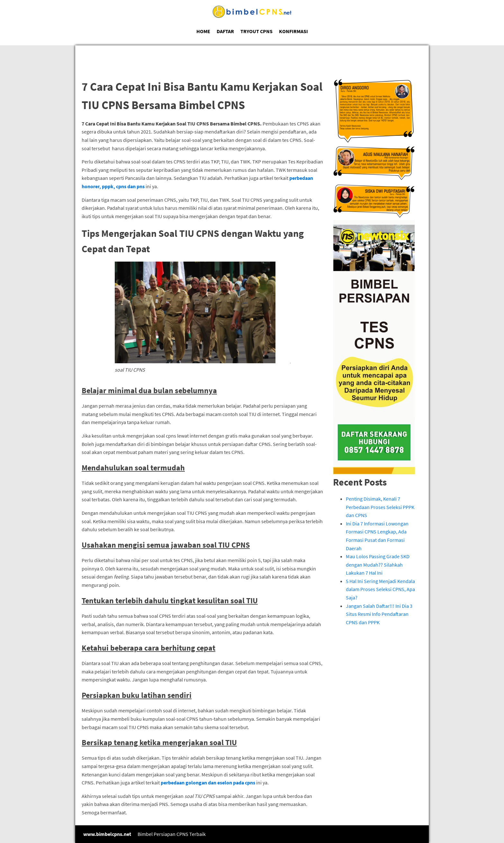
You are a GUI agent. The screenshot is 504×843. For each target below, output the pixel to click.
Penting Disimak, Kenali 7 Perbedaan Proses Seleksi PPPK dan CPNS (380, 507)
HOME (203, 31)
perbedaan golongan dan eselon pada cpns (208, 783)
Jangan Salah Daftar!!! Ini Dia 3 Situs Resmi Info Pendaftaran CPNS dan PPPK (379, 614)
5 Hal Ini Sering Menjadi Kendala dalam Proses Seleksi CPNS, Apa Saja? (380, 589)
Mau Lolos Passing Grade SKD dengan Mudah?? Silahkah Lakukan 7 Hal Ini (378, 565)
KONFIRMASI (293, 31)
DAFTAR (225, 31)
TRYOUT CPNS (256, 31)
